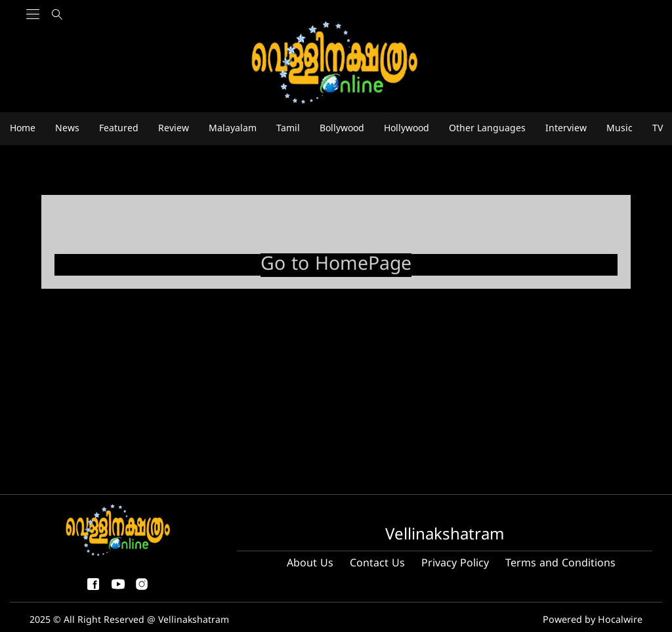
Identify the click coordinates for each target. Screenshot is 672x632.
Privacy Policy (455, 564)
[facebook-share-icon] (93, 590)
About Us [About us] (310, 564)
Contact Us (377, 564)
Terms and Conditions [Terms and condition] (560, 564)
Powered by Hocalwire (594, 621)
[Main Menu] (33, 40)
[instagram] (142, 590)
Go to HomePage (336, 265)
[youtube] (118, 590)
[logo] (336, 63)
